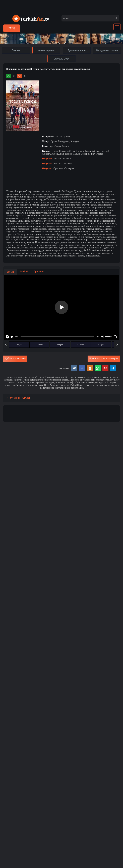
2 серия (39, 344)
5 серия (101, 344)
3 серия (60, 344)
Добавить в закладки (15, 358)
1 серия (19, 344)
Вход (12, 28)
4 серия (81, 344)
